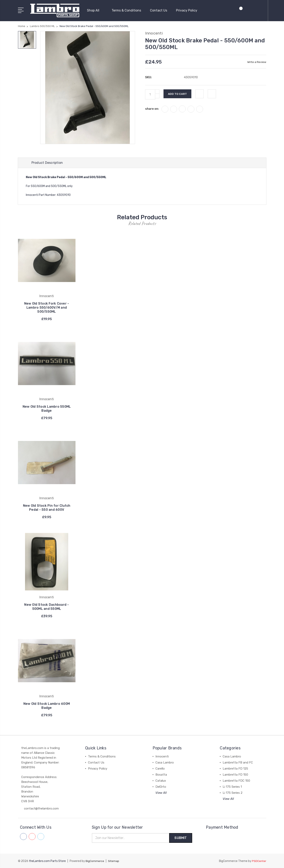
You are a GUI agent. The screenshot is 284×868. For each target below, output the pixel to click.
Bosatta (161, 774)
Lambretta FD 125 (235, 768)
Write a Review (257, 61)
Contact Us (159, 10)
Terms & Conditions (126, 10)
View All (161, 793)
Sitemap (114, 861)
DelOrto (161, 787)
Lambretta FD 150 (235, 774)
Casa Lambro (165, 762)
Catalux (161, 780)
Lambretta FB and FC (238, 762)
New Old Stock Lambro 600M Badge (47, 706)
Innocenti (162, 756)
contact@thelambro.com (41, 808)
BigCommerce (95, 861)
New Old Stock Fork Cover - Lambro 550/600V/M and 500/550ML (47, 307)
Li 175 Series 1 (232, 787)
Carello (160, 768)
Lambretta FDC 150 (236, 780)
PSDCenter (259, 861)
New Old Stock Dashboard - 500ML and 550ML (47, 606)
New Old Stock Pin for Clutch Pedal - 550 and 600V (47, 507)
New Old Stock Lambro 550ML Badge (47, 408)
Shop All (95, 10)
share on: (152, 108)
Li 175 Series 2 (233, 793)
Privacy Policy (187, 10)
